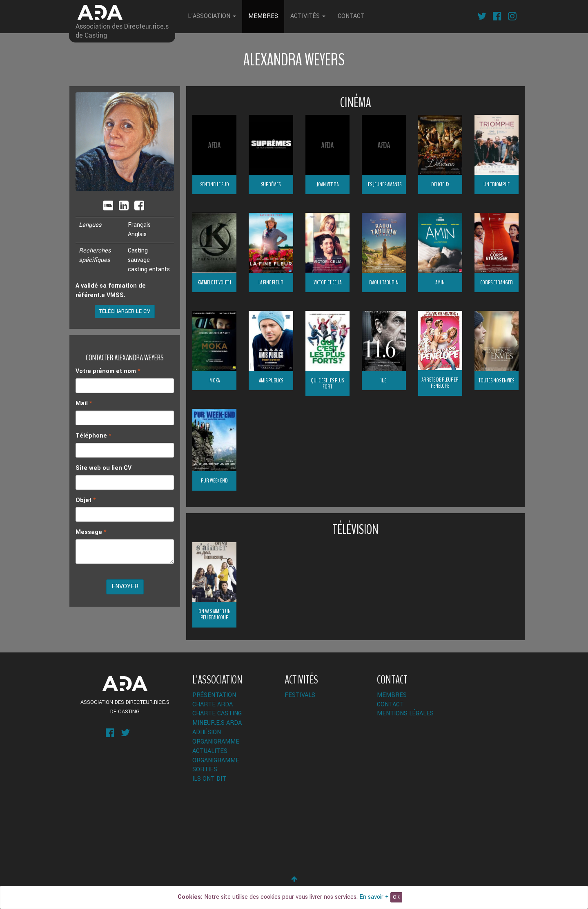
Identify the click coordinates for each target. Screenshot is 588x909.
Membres (263, 16)
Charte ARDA (213, 705)
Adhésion (207, 732)
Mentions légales (405, 714)
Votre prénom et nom (108, 371)
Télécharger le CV (125, 311)
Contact (351, 16)
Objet (86, 500)
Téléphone (94, 436)
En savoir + (374, 897)
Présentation (214, 695)
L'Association (212, 16)
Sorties (205, 769)
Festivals (300, 695)
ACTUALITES (210, 751)
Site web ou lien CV (104, 468)
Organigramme (216, 742)
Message (91, 532)
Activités (308, 16)
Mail (84, 403)
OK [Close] (396, 897)
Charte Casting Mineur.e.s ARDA (217, 718)
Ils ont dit (209, 779)
